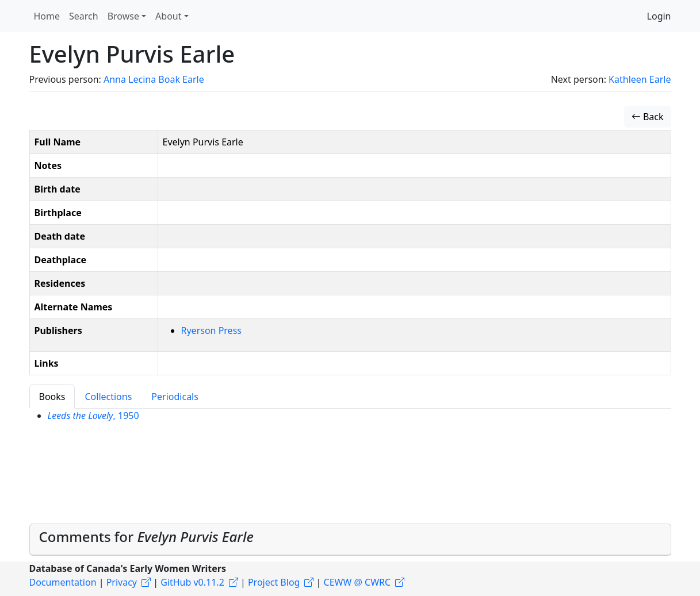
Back (648, 117)
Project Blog (274, 582)
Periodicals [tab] (175, 397)
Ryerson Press (211, 330)
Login (659, 16)
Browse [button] (123, 16)
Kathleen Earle (640, 79)
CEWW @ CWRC (357, 582)
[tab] (350, 540)
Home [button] (47, 16)
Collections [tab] (108, 397)
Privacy (122, 582)
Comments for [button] (146, 537)
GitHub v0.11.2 (192, 582)
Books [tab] (52, 397)
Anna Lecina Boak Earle (154, 79)
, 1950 (93, 416)
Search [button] (84, 16)
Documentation (63, 582)
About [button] (168, 16)
